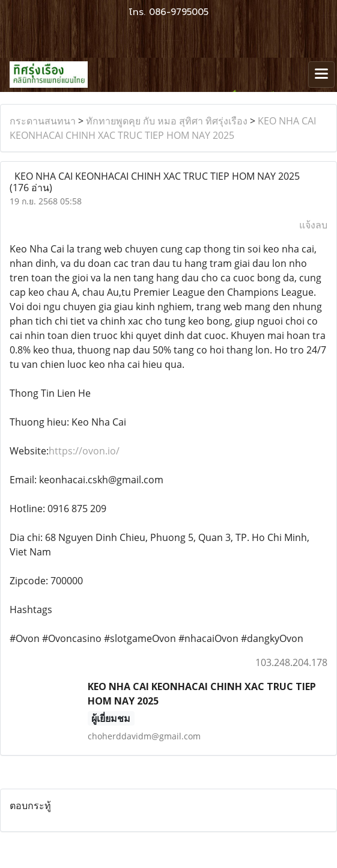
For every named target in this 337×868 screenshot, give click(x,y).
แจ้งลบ (313, 225)
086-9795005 (179, 12)
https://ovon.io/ (84, 451)
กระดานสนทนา (43, 121)
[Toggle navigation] (321, 75)
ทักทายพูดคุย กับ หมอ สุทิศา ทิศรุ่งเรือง (167, 121)
